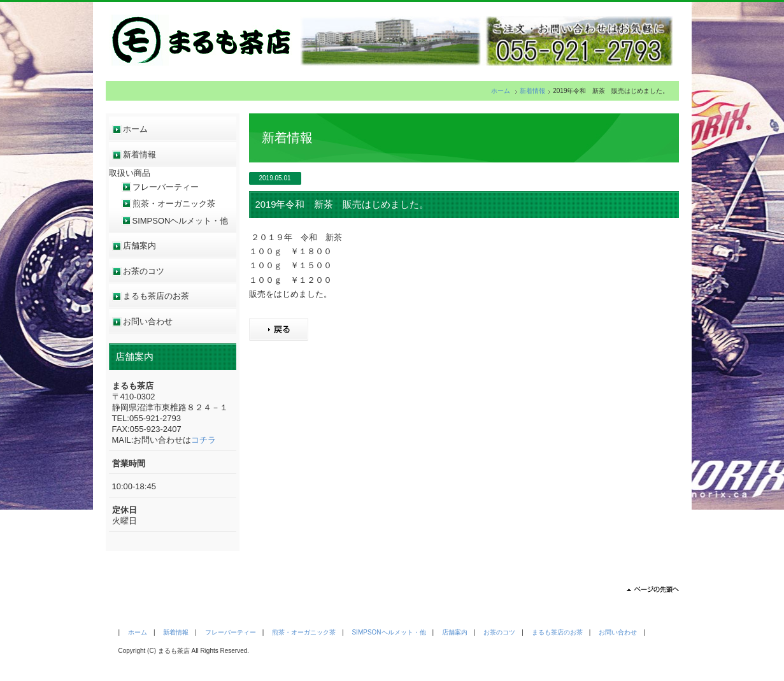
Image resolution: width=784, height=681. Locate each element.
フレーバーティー (166, 187)
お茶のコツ (144, 271)
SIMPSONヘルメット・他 (181, 221)
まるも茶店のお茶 (156, 296)
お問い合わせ (148, 321)
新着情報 (532, 91)
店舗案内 (139, 246)
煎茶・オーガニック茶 (174, 204)
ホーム (501, 91)
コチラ (203, 440)
